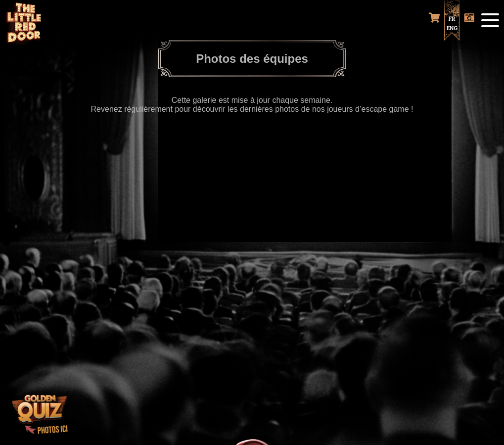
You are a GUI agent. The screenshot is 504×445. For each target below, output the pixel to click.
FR (452, 19)
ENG (452, 28)
